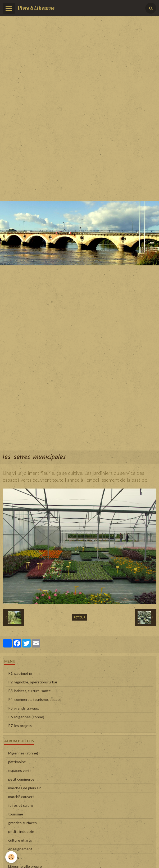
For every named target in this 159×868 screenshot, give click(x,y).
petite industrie (21, 831)
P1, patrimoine (20, 673)
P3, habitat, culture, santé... (31, 691)
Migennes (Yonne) (23, 753)
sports (14, 858)
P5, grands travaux (24, 708)
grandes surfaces (22, 823)
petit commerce (21, 779)
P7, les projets (20, 726)
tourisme (16, 814)
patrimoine (17, 762)
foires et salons (21, 805)
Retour (79, 617)
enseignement (20, 849)
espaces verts (20, 770)
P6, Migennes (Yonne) (26, 717)
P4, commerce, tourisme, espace (35, 699)
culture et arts (20, 840)
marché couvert (21, 797)
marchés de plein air (24, 788)
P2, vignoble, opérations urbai (33, 682)
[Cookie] (11, 857)
